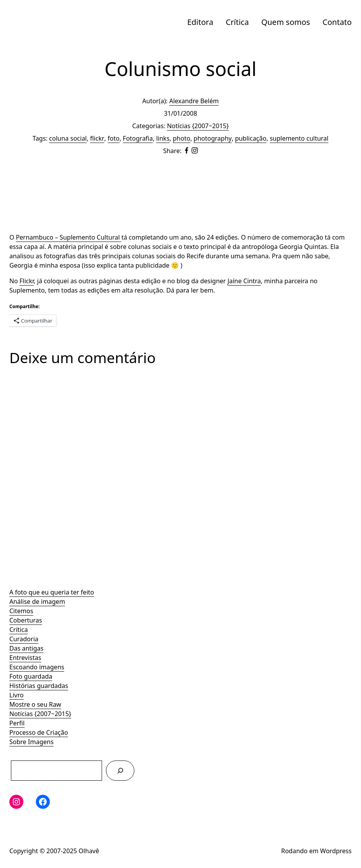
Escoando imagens (37, 667)
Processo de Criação (39, 732)
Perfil (17, 723)
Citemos (21, 611)
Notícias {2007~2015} (40, 714)
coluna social (68, 138)
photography (213, 138)
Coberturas (26, 620)
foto (114, 138)
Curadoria (24, 639)
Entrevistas (25, 658)
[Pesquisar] (120, 770)
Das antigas (26, 648)
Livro (17, 695)
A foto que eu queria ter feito (52, 592)
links (163, 138)
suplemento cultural (299, 138)
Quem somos (286, 22)
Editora (200, 22)
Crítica (237, 22)
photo (182, 138)
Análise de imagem (37, 602)
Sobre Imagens (32, 742)
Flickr (27, 281)
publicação (251, 138)
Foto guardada (31, 676)
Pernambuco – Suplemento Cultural (69, 237)
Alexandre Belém (194, 101)
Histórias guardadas (39, 686)
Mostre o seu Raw (35, 704)
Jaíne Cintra (244, 281)
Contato (337, 22)
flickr (97, 138)
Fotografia (138, 138)
